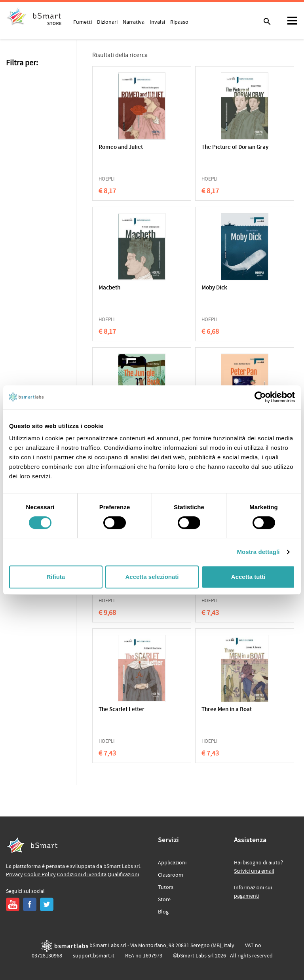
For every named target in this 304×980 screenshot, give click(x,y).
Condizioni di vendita (82, 875)
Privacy (14, 875)
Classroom (171, 875)
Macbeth (109, 288)
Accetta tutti (248, 577)
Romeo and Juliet (121, 147)
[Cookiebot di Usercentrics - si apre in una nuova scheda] (260, 397)
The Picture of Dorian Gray (235, 147)
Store (164, 900)
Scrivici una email (254, 871)
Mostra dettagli (258, 552)
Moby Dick (214, 288)
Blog (163, 912)
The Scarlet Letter (122, 710)
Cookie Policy (40, 875)
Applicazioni (172, 863)
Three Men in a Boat (227, 710)
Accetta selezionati (152, 577)
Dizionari (107, 22)
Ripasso (179, 22)
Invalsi (157, 22)
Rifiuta (56, 577)
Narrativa (134, 22)
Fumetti (83, 22)
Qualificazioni (123, 875)
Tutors (166, 887)
